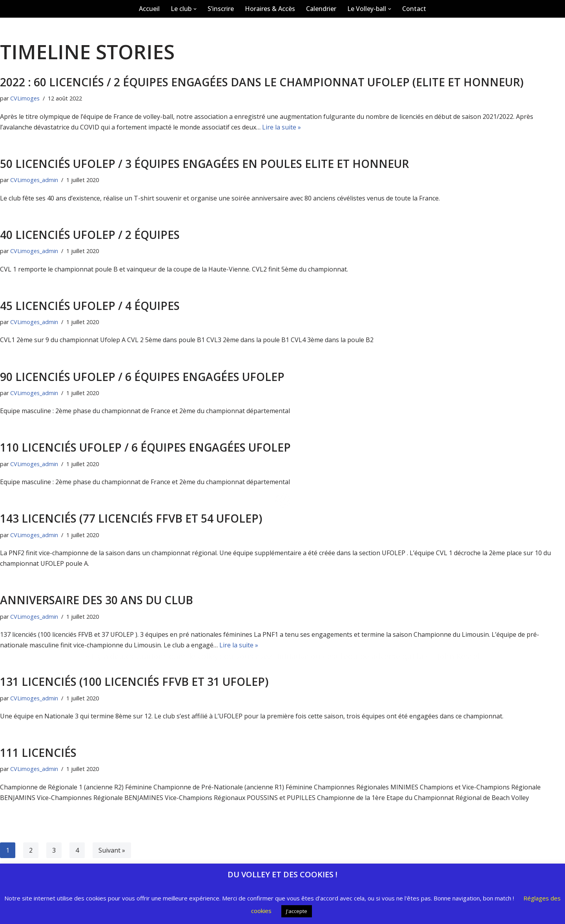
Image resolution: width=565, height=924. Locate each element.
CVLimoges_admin (34, 698)
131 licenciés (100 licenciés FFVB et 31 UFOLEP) (134, 682)
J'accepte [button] (297, 911)
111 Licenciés (38, 753)
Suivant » (112, 850)
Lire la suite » (239, 645)
